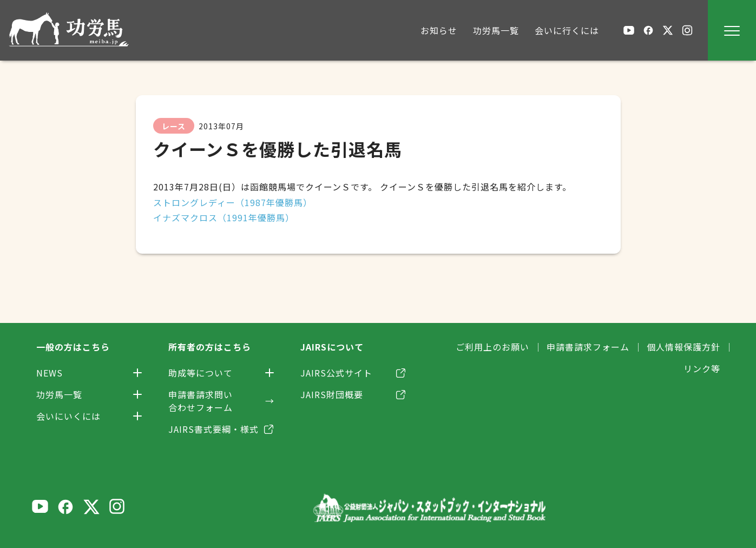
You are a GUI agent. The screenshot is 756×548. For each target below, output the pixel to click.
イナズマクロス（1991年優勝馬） (224, 217)
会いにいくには (68, 416)
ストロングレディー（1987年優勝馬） (233, 202)
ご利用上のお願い (492, 347)
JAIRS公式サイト (336, 373)
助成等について (200, 373)
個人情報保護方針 (683, 347)
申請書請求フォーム (588, 347)
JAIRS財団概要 (332, 394)
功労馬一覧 (59, 394)
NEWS (50, 373)
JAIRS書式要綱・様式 (213, 429)
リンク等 (702, 368)
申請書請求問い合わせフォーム (200, 401)
